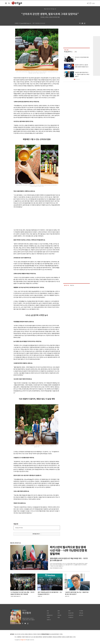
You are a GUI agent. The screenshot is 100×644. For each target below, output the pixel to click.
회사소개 (16, 634)
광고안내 (81, 615)
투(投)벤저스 (68, 52)
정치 (48, 611)
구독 (76, 52)
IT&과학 (59, 615)
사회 (48, 613)
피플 (59, 618)
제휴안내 (30, 634)
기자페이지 (71, 618)
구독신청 (81, 613)
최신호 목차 (71, 613)
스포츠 (48, 618)
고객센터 (35, 634)
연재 (69, 611)
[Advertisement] (33, 218)
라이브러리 (71, 615)
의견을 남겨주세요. (19, 528)
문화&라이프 (50, 615)
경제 (59, 611)
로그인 (93, 3)
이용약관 (39, 634)
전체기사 (49, 620)
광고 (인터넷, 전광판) (23, 634)
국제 (59, 613)
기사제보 (81, 611)
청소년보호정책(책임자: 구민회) (56, 634)
